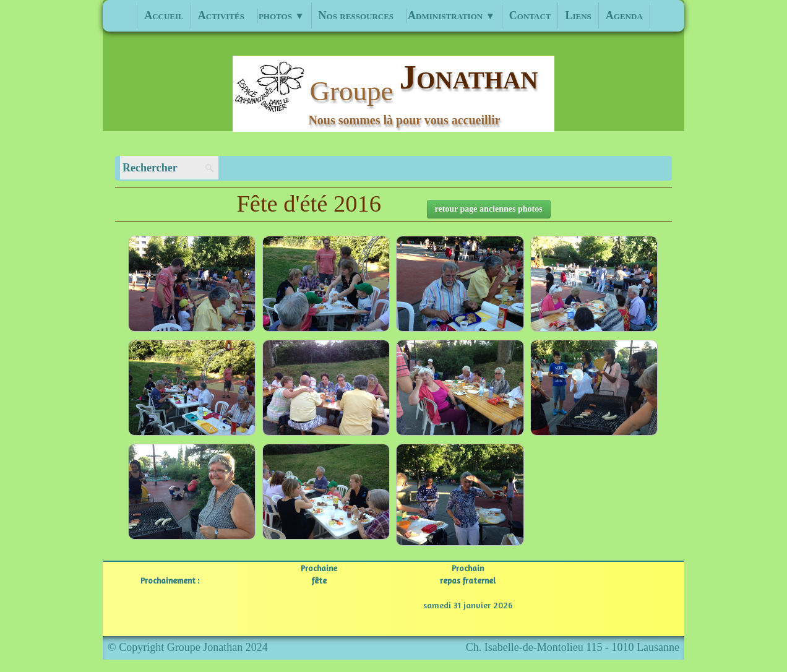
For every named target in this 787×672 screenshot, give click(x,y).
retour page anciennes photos (489, 209)
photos (282, 15)
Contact (530, 15)
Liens (578, 15)
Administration (451, 15)
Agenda (624, 15)
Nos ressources (356, 15)
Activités (221, 15)
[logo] (394, 94)
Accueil (164, 15)
